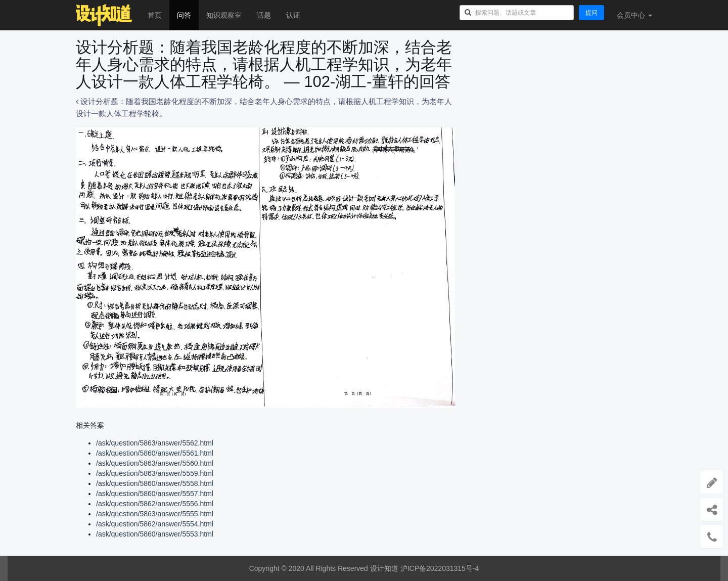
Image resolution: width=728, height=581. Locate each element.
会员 (634, 15)
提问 (591, 13)
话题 (264, 15)
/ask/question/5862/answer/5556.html (155, 504)
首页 (155, 15)
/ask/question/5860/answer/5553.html (155, 534)
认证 (293, 15)
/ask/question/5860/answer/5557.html (155, 494)
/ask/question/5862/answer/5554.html (155, 524)
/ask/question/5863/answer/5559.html (155, 473)
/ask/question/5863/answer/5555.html (155, 514)
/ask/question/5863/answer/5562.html (155, 443)
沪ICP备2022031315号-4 (440, 568)
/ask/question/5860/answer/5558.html (155, 483)
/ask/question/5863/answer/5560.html (155, 463)
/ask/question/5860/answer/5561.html (155, 453)
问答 (184, 15)
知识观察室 (224, 15)
